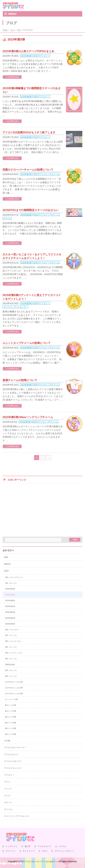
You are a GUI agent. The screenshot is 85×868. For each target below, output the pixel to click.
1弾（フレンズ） (11, 583)
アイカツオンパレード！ (15, 747)
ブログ (44, 851)
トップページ (12, 847)
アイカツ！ (45, 56)
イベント (8, 789)
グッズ (7, 796)
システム (62, 846)
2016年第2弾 (10, 612)
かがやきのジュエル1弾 (14, 682)
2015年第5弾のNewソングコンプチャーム (28, 417)
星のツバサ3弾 (11, 717)
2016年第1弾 (10, 606)
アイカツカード (11, 754)
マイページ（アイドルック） (15, 307)
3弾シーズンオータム (13, 641)
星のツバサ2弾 (11, 711)
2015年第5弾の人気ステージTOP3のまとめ (28, 51)
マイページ (11, 851)
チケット (55, 215)
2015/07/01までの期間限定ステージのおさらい (31, 210)
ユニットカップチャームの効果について (27, 343)
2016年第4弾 (10, 624)
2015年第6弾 (10, 601)
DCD (36, 56)
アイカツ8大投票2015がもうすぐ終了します (29, 132)
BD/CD (7, 564)
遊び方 (28, 846)
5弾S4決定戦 (10, 665)
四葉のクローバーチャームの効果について (28, 170)
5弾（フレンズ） (11, 670)
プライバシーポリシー (64, 851)
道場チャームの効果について (20, 380)
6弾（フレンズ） (11, 676)
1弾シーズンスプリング (14, 577)
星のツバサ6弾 (11, 734)
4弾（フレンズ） (11, 659)
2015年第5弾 (26, 56)
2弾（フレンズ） (11, 635)
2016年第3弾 (10, 618)
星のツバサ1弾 (11, 705)
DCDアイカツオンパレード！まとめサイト (39, 861)
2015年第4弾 (10, 589)
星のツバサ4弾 (11, 723)
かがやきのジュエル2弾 (14, 688)
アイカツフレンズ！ (13, 768)
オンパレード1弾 (11, 699)
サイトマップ (29, 851)
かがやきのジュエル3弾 (14, 694)
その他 (7, 741)
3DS (6, 557)
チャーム (55, 174)
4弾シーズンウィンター (14, 653)
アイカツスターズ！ (13, 761)
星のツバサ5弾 (11, 728)
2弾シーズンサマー (12, 630)
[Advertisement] (42, 510)
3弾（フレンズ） (11, 647)
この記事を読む (12, 77)
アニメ (7, 782)
